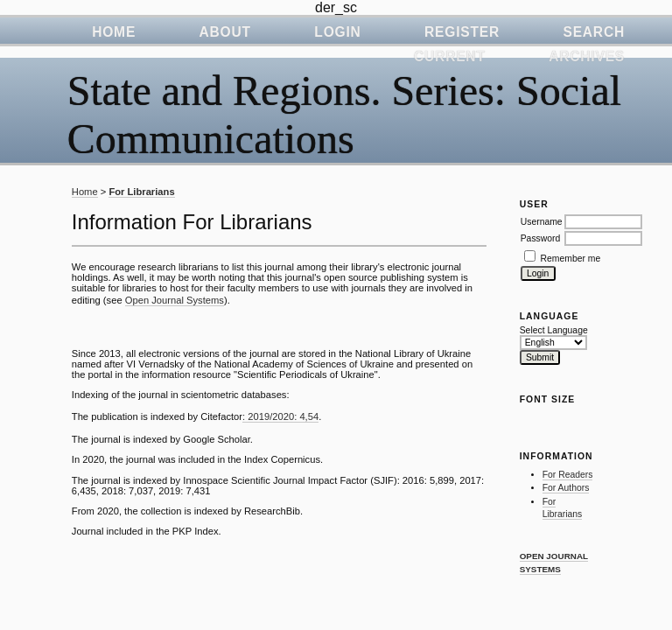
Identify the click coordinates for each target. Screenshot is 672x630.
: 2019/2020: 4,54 (280, 416)
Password (541, 238)
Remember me (571, 259)
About (225, 32)
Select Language (554, 330)
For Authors (566, 488)
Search (594, 32)
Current (450, 56)
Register (462, 32)
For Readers (568, 475)
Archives (587, 56)
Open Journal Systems (175, 300)
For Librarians (141, 192)
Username (542, 222)
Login (337, 32)
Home (114, 32)
